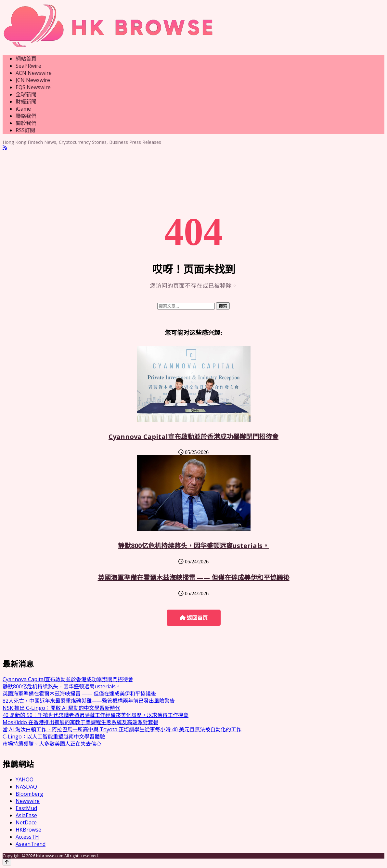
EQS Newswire (33, 87)
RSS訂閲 (25, 130)
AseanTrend (31, 844)
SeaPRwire (28, 66)
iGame (23, 109)
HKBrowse (28, 830)
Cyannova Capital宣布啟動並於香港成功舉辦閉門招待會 (193, 437)
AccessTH (27, 837)
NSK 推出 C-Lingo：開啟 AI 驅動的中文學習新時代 (61, 708)
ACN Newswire (34, 73)
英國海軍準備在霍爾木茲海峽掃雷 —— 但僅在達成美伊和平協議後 (194, 578)
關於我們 (26, 123)
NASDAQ (26, 787)
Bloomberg (29, 794)
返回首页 (194, 618)
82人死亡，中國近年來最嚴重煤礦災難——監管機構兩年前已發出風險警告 (89, 701)
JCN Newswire (33, 80)
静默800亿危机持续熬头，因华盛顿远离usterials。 (193, 546)
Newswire (28, 801)
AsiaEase (26, 815)
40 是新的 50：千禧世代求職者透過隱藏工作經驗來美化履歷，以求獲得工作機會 (96, 715)
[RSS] (5, 148)
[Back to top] (7, 862)
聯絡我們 (26, 116)
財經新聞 (26, 102)
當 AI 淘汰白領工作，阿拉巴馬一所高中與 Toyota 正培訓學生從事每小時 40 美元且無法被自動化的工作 (122, 729)
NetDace (26, 822)
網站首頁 (26, 59)
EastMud (26, 808)
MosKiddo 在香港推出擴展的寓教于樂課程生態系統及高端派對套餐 (80, 722)
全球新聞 (26, 94)
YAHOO (25, 779)
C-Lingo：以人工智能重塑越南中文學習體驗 (54, 737)
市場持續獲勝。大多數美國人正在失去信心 (52, 744)
